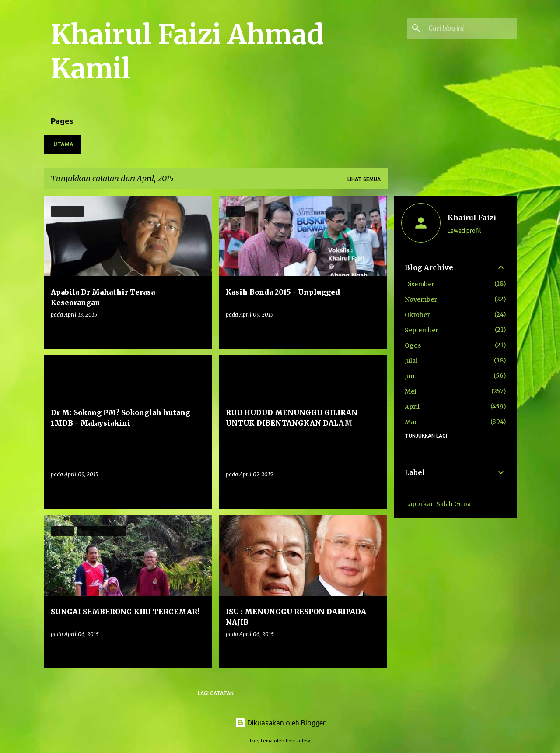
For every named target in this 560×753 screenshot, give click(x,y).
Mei (410, 391)
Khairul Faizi (472, 218)
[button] (200, 333)
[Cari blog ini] (471, 28)
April (412, 407)
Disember (420, 284)
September (422, 330)
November (421, 299)
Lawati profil (464, 231)
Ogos (413, 345)
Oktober (417, 315)
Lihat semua (364, 179)
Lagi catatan (216, 693)
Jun (410, 376)
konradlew (298, 741)
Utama (63, 144)
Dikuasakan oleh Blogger (280, 723)
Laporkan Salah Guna (438, 504)
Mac (411, 422)
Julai (411, 361)
